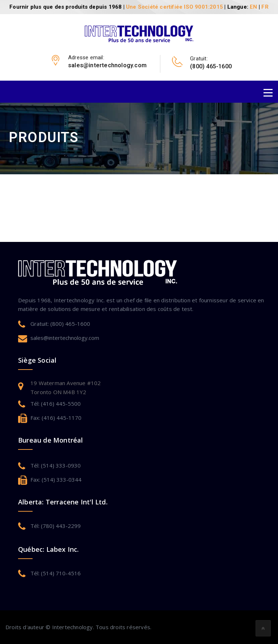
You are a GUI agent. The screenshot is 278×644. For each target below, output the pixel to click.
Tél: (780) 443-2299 (56, 526)
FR (265, 7)
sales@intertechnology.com (65, 338)
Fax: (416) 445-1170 (56, 418)
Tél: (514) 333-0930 (56, 465)
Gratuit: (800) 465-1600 (60, 324)
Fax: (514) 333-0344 (56, 479)
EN (253, 7)
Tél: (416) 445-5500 (56, 404)
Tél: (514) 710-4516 (56, 573)
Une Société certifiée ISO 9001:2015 (174, 7)
